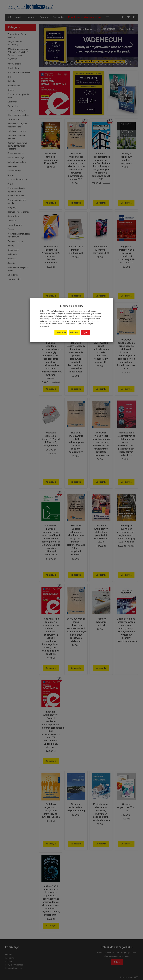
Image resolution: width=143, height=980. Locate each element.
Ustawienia (61, 332)
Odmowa (74, 332)
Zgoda (86, 332)
